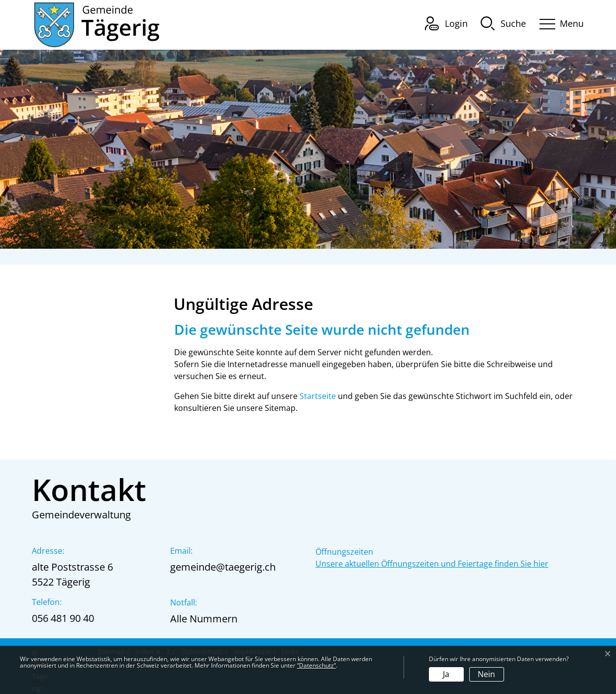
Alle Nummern (204, 619)
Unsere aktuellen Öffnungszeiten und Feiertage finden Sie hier (432, 564)
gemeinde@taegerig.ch (223, 567)
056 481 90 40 (63, 618)
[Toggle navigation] (558, 22)
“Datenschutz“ (316, 665)
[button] (503, 23)
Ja (446, 674)
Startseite (318, 396)
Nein (486, 674)
